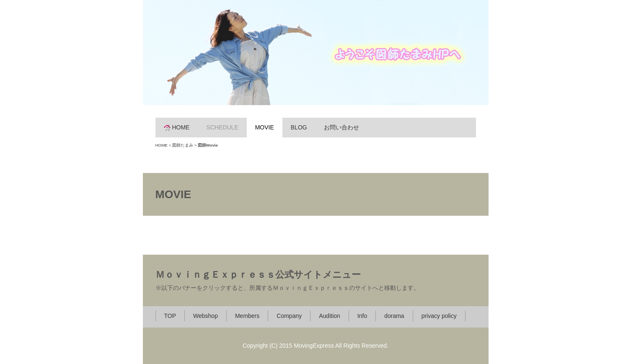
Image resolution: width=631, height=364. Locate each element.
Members (247, 316)
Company (289, 316)
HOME (177, 127)
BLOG (299, 127)
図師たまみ (183, 145)
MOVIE (265, 127)
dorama (394, 316)
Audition (330, 316)
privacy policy (439, 316)
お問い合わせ (341, 127)
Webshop (206, 316)
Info (362, 316)
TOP (170, 316)
